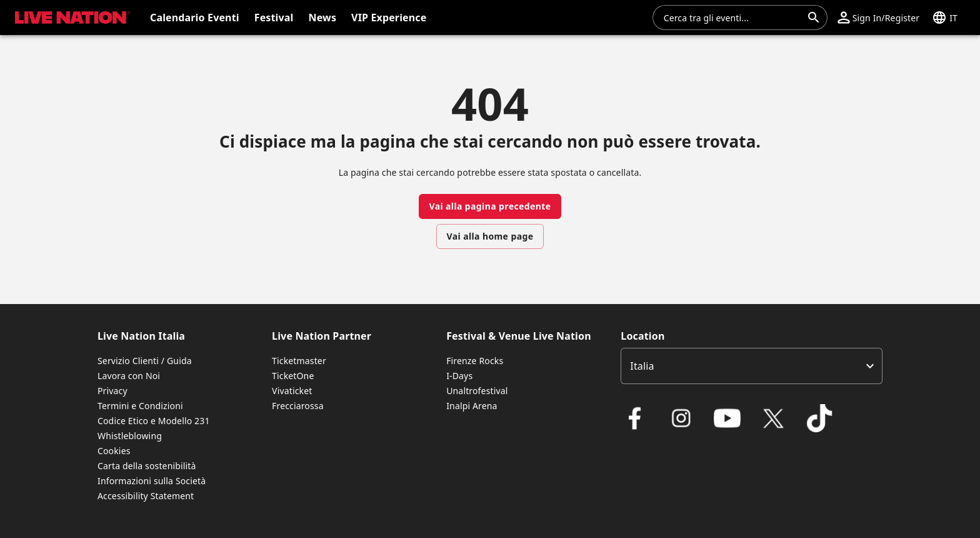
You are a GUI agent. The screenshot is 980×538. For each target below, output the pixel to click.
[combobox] (732, 18)
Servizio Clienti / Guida (145, 361)
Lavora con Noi (129, 376)
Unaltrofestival (477, 391)
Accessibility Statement (146, 496)
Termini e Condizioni (140, 406)
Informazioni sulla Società (152, 481)
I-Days (459, 376)
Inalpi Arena (472, 406)
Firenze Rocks (475, 361)
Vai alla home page (490, 236)
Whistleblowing (130, 436)
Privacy (112, 391)
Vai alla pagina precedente (490, 206)
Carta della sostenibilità (147, 466)
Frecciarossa (298, 406)
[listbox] (752, 366)
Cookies (114, 451)
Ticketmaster (299, 361)
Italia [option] (642, 366)
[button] (70, 18)
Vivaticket (292, 391)
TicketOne (293, 376)
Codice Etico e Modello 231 (154, 421)
